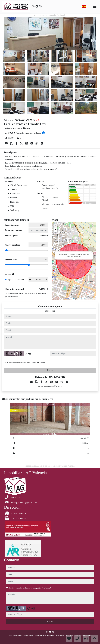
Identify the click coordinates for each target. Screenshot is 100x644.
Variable (20, 280)
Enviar (50, 370)
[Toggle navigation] (95, 6)
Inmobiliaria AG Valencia (24, 635)
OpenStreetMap (83, 299)
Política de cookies (58, 635)
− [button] (56, 230)
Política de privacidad (42, 635)
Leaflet (73, 299)
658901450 (50, 311)
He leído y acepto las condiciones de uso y (26, 362)
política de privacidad (38, 362)
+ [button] (56, 226)
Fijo (9, 280)
